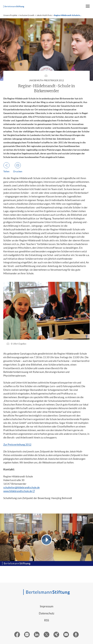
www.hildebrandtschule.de (18, 491)
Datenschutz (47, 613)
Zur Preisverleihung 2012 (17, 444)
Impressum (47, 606)
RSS (47, 620)
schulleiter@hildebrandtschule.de (22, 487)
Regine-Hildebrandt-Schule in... (68, 15)
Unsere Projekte (10, 15)
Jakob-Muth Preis (44, 15)
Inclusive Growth (27, 15)
